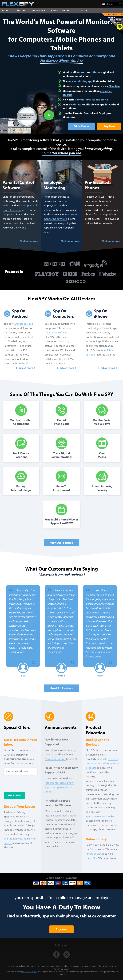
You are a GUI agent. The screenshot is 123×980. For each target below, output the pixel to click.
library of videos (95, 854)
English (114, 4)
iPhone (96, 72)
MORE (84, 10)
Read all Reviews (62, 688)
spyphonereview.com (98, 816)
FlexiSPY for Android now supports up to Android (59, 787)
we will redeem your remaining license (20, 838)
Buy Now (109, 126)
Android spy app (24, 324)
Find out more (28, 241)
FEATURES (22, 10)
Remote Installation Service (91, 99)
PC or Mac (114, 86)
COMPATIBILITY (38, 10)
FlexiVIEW (75, 104)
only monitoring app (80, 81)
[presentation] (23, 782)
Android (81, 72)
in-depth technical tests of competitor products (102, 763)
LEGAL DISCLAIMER (29, 972)
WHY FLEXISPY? (69, 10)
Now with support (55, 759)
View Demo (82, 126)
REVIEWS (54, 10)
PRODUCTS (7, 10)
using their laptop (65, 815)
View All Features (62, 543)
